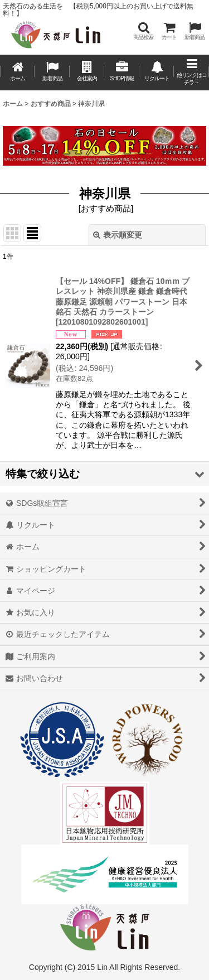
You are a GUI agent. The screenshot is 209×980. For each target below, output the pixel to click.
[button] (143, 31)
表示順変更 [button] (118, 235)
